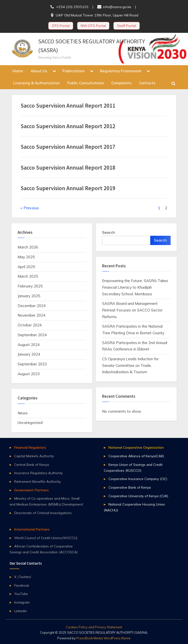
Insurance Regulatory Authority (38, 473)
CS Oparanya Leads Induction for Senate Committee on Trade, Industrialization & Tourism (130, 365)
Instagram (22, 602)
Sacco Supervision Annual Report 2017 (68, 147)
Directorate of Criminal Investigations (43, 513)
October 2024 (30, 325)
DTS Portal (61, 26)
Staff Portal (126, 26)
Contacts (147, 83)
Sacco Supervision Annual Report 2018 (68, 167)
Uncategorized (30, 423)
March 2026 (28, 247)
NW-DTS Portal (93, 26)
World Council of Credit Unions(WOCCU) (46, 538)
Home (18, 71)
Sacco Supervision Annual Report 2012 (68, 126)
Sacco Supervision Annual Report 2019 (68, 188)
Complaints (122, 83)
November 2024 (31, 315)
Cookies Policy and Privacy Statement (94, 627)
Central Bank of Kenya (32, 464)
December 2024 (32, 306)
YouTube (21, 594)
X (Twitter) (23, 577)
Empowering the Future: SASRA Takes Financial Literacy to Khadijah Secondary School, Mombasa (135, 287)
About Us (39, 71)
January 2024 (29, 354)
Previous (31, 208)
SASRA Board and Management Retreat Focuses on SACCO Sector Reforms (132, 310)
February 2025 (30, 286)
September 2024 (32, 335)
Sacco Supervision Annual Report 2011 (68, 105)
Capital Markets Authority (34, 456)
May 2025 (26, 257)
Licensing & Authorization (36, 83)
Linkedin (21, 611)
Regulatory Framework (121, 71)
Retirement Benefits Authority (37, 481)
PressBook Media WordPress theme (104, 638)
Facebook (22, 585)
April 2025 (26, 267)
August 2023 (29, 374)
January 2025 (29, 296)
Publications (74, 71)
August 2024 (29, 345)
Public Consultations (86, 83)
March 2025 (28, 276)
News (23, 413)
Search (108, 232)
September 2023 (32, 364)
